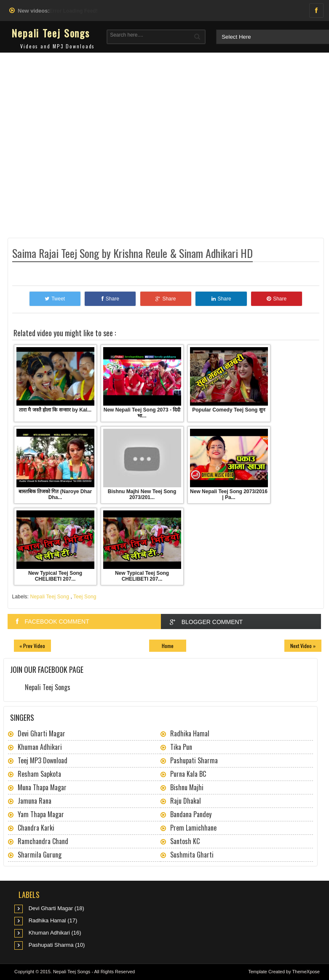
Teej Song (85, 597)
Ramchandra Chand (43, 841)
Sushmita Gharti (192, 855)
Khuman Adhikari (40, 747)
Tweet (55, 299)
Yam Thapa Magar (41, 814)
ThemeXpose (306, 972)
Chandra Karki (36, 828)
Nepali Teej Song (50, 597)
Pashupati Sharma (194, 760)
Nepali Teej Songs (51, 33)
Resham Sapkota (39, 774)
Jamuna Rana (35, 801)
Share (110, 299)
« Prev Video (32, 646)
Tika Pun (181, 747)
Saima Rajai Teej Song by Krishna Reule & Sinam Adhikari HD (132, 253)
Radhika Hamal (190, 733)
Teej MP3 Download (43, 760)
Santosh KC (185, 841)
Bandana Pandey (191, 814)
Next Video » (303, 646)
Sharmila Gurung (40, 855)
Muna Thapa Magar (42, 787)
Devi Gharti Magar (41, 733)
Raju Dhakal (186, 801)
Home (168, 646)
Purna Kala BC (188, 774)
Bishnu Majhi (187, 787)
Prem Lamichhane (193, 828)
